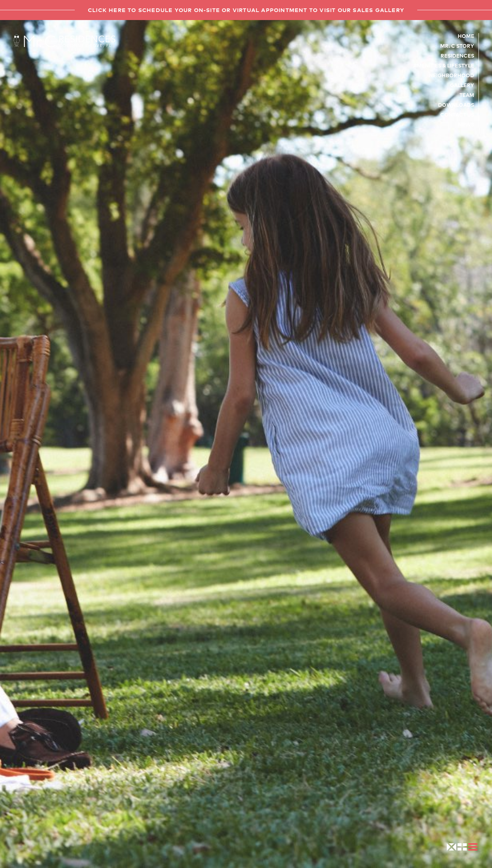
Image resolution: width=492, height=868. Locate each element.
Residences (457, 55)
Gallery (462, 85)
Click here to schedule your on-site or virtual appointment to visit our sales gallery (246, 10)
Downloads (456, 105)
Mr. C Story (457, 46)
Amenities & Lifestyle (444, 65)
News (466, 124)
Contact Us (457, 114)
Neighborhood (452, 75)
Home (466, 36)
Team (467, 95)
